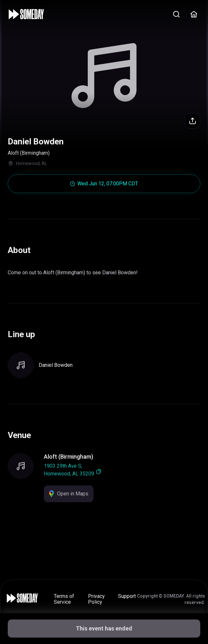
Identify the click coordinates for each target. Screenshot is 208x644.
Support (127, 596)
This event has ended (104, 628)
